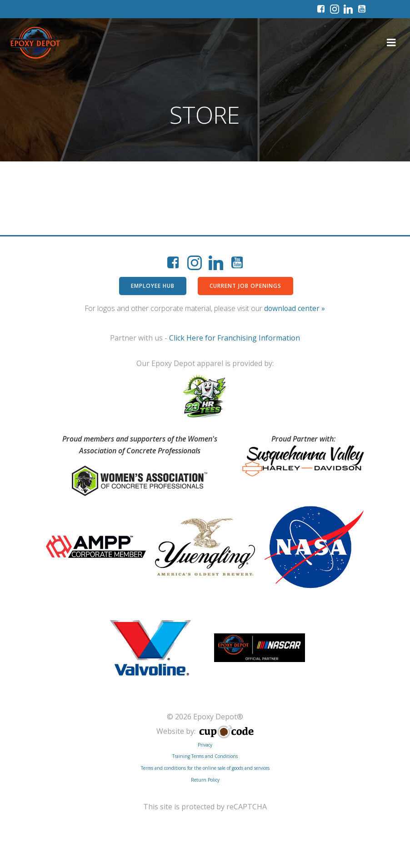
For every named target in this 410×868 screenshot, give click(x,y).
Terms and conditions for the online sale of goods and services (205, 768)
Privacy (205, 745)
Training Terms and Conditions (205, 756)
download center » (295, 309)
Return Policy (205, 779)
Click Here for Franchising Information (235, 339)
